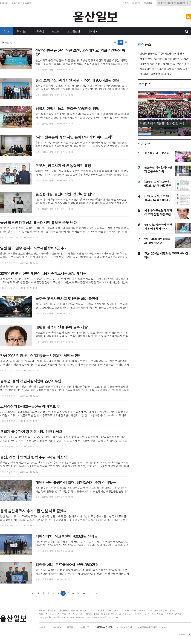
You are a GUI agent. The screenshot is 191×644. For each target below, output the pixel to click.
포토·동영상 (73, 31)
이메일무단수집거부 (147, 627)
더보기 (91, 31)
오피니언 (22, 31)
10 (83, 593)
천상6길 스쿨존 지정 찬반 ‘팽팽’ (156, 74)
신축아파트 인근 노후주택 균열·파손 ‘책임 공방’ (164, 69)
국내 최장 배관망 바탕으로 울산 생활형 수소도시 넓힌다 (165, 59)
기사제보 (27, 3)
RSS (164, 627)
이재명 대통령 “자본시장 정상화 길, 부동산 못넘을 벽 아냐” (165, 64)
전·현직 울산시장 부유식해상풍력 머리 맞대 (162, 54)
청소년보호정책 (125, 627)
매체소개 (4, 3)
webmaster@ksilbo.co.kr (106, 617)
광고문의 (16, 3)
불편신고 (85, 627)
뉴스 (6, 31)
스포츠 (56, 31)
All (68, 617)
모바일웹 (148, 3)
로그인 (126, 3)
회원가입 (136, 3)
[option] (164, 109)
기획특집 (39, 31)
